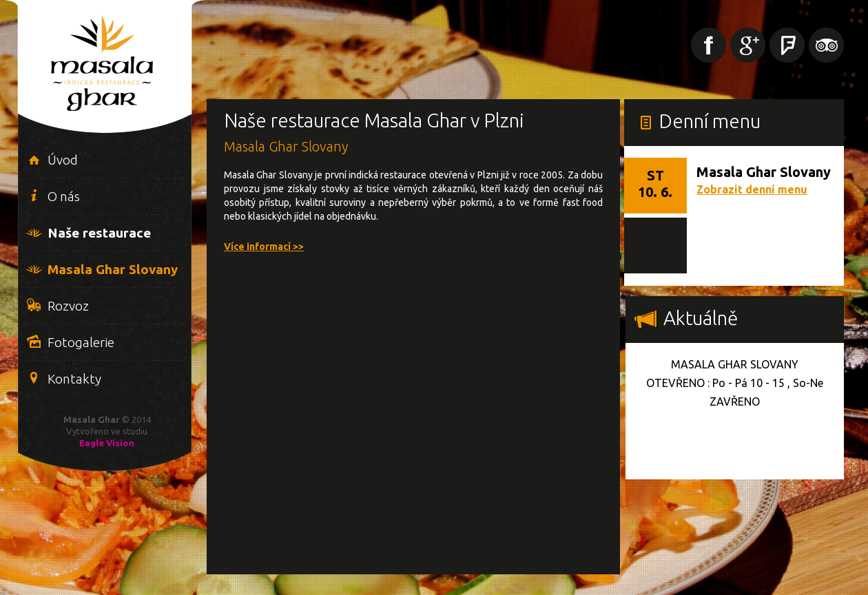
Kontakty (74, 379)
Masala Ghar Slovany (113, 269)
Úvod (63, 160)
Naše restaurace (99, 233)
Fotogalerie (81, 342)
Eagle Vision (107, 443)
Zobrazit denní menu (752, 189)
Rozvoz (68, 306)
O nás (64, 196)
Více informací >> (264, 247)
